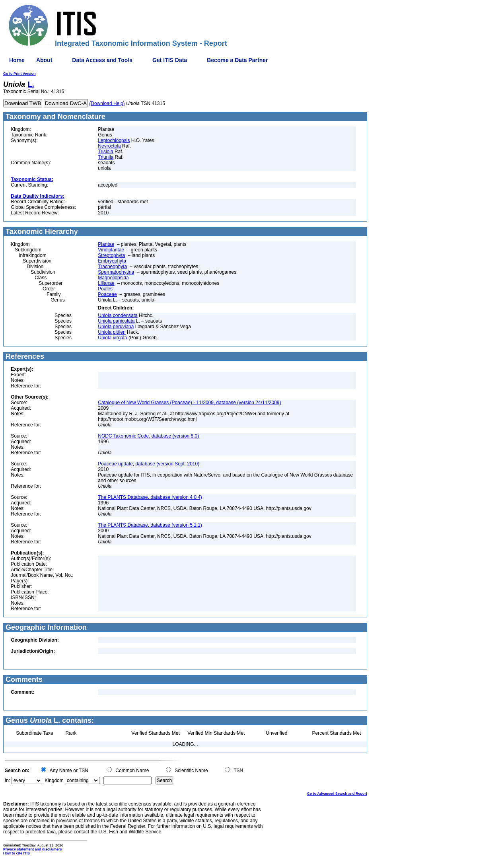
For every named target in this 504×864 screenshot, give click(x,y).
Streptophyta (111, 255)
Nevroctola (109, 146)
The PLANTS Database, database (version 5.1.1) (150, 525)
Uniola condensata (118, 315)
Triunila (106, 157)
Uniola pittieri (112, 332)
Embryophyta (112, 261)
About (44, 60)
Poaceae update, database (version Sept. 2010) (149, 464)
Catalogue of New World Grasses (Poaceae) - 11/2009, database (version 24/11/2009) (189, 403)
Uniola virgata (112, 338)
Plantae (106, 244)
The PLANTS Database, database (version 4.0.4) (150, 497)
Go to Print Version (19, 74)
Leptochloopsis (114, 140)
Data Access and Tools (102, 60)
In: (7, 780)
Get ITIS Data (170, 60)
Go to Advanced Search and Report (337, 794)
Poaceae (107, 294)
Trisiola (105, 152)
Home (17, 60)
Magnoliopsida (113, 278)
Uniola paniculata (116, 321)
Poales (105, 289)
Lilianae (106, 283)
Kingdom (54, 780)
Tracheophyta (112, 267)
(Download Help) (107, 103)
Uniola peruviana (116, 327)
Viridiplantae (111, 250)
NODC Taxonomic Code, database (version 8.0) (148, 436)
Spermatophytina (116, 272)
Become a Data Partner (237, 60)
